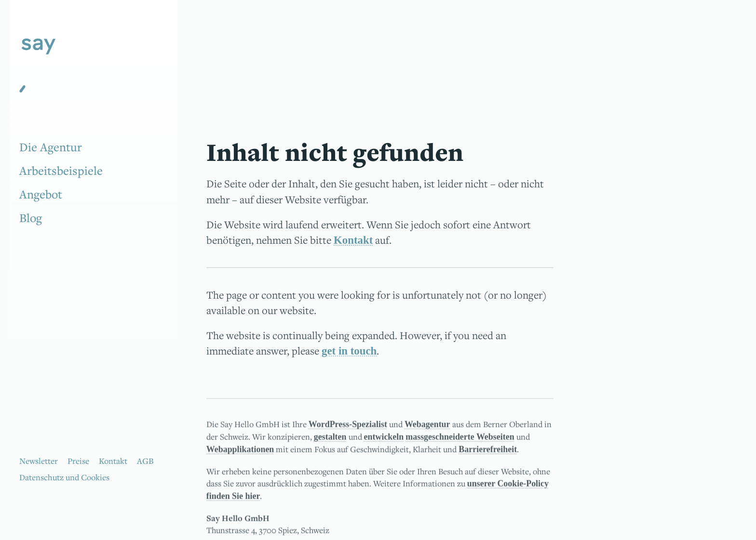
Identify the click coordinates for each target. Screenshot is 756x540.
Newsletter (39, 461)
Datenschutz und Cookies (64, 477)
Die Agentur (51, 147)
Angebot (41, 194)
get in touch (349, 351)
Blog (31, 218)
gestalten (330, 440)
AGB (145, 461)
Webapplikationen (240, 453)
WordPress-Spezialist (348, 427)
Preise (78, 461)
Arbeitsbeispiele (61, 171)
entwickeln (384, 440)
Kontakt (113, 461)
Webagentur (427, 427)
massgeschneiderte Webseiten (460, 440)
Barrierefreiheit (488, 453)
